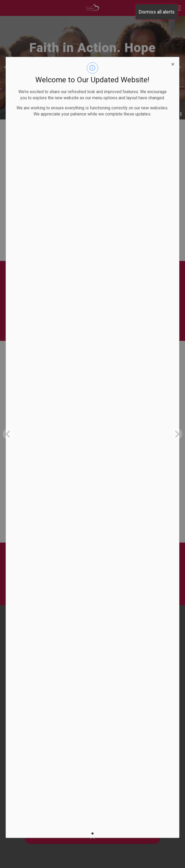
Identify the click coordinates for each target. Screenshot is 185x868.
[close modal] (173, 63)
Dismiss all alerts (157, 12)
